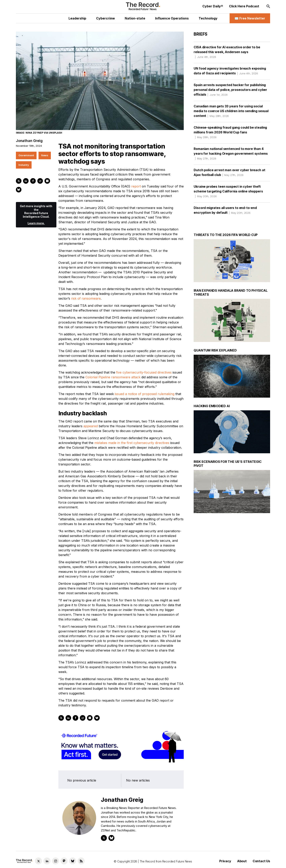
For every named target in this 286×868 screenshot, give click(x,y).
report (136, 186)
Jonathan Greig (29, 141)
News (45, 155)
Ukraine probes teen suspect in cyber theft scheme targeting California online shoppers (228, 191)
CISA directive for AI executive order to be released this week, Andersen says (227, 52)
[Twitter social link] (38, 861)
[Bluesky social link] (73, 861)
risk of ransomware (86, 298)
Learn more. (36, 223)
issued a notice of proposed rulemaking (145, 394)
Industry (24, 165)
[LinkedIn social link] (47, 861)
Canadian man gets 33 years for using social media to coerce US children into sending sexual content (231, 111)
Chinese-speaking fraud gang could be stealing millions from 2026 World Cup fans (230, 132)
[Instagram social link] (56, 861)
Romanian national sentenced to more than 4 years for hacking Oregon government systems (231, 153)
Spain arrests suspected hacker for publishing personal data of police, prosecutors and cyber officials (230, 90)
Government (26, 155)
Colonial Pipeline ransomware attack (113, 377)
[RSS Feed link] (81, 861)
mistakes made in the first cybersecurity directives (132, 443)
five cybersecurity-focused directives (144, 372)
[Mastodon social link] (64, 861)
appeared (91, 426)
